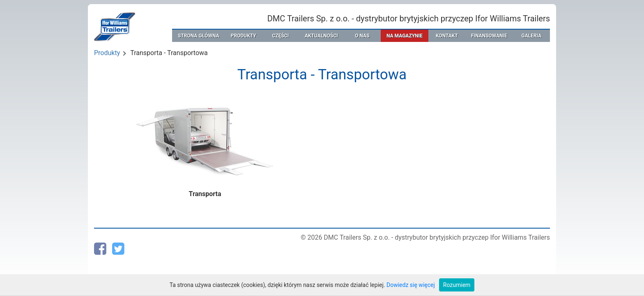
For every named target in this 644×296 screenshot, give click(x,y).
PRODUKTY (244, 36)
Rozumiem (457, 285)
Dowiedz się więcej (411, 285)
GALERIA (531, 36)
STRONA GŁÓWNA (199, 36)
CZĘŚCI (281, 36)
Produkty (107, 53)
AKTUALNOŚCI (321, 36)
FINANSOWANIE (489, 36)
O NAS (362, 36)
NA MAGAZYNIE (405, 36)
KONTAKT (447, 36)
